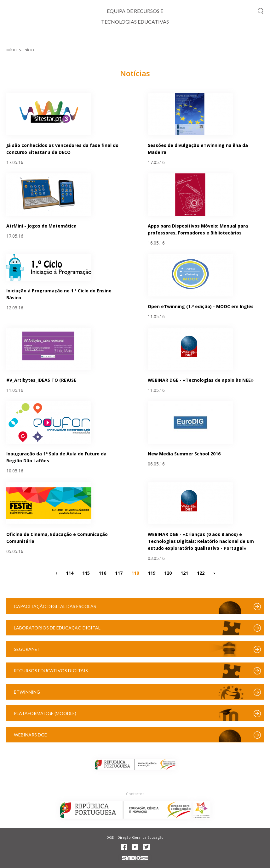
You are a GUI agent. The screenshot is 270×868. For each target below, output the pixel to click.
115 (86, 573)
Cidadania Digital (111, 39)
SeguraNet (27, 649)
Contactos (135, 794)
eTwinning (27, 692)
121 (184, 573)
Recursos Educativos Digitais (51, 671)
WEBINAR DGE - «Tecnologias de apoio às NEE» (201, 380)
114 (70, 573)
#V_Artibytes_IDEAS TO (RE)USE (41, 380)
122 (201, 573)
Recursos (239, 39)
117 (119, 573)
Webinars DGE (30, 735)
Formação (199, 39)
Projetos (160, 39)
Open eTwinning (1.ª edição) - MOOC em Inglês (201, 306)
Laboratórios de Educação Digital (57, 628)
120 (168, 573)
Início (14, 39)
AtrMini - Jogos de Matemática (41, 226)
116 (102, 573)
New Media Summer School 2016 (184, 454)
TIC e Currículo (55, 39)
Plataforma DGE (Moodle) (45, 713)
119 (152, 573)
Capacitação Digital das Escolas (55, 606)
